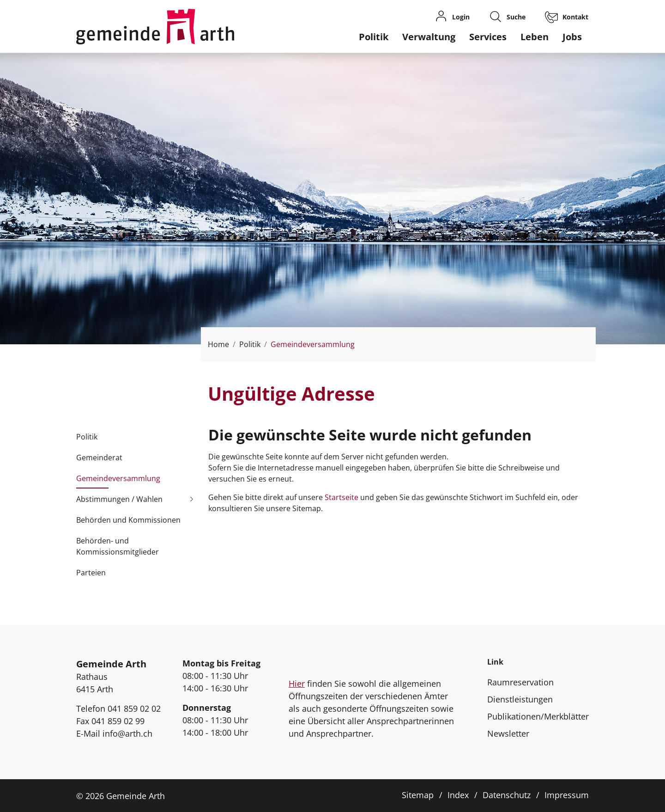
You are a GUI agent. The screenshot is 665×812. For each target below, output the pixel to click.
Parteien (91, 573)
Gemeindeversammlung (118, 481)
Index (458, 795)
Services (488, 37)
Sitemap (418, 795)
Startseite (342, 497)
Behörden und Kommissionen (128, 520)
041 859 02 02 (134, 708)
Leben (535, 37)
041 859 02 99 (118, 721)
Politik (374, 37)
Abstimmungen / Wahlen (119, 499)
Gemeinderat (99, 458)
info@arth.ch (127, 733)
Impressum (567, 795)
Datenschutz (507, 795)
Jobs (572, 37)
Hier (297, 684)
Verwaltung (429, 37)
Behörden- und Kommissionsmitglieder (118, 546)
